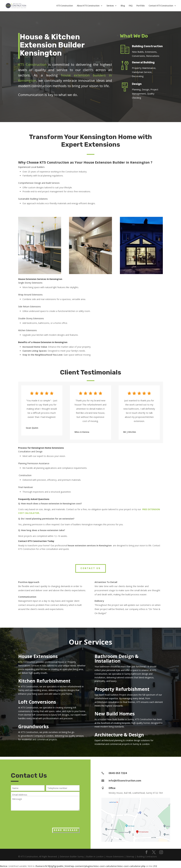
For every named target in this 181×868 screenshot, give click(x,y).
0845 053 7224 (118, 773)
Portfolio (141, 6)
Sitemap (130, 856)
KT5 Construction (65, 6)
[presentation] (34, 818)
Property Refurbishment (122, 689)
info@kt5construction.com (125, 781)
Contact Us (91, 568)
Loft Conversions (37, 702)
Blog (123, 6)
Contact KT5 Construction (161, 6)
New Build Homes (115, 714)
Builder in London (95, 856)
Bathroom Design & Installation (117, 659)
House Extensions (38, 656)
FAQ (131, 6)
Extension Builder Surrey (72, 856)
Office (112, 788)
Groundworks (33, 726)
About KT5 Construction (88, 6)
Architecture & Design (119, 735)
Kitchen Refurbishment (44, 681)
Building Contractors (147, 856)
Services (110, 6)
